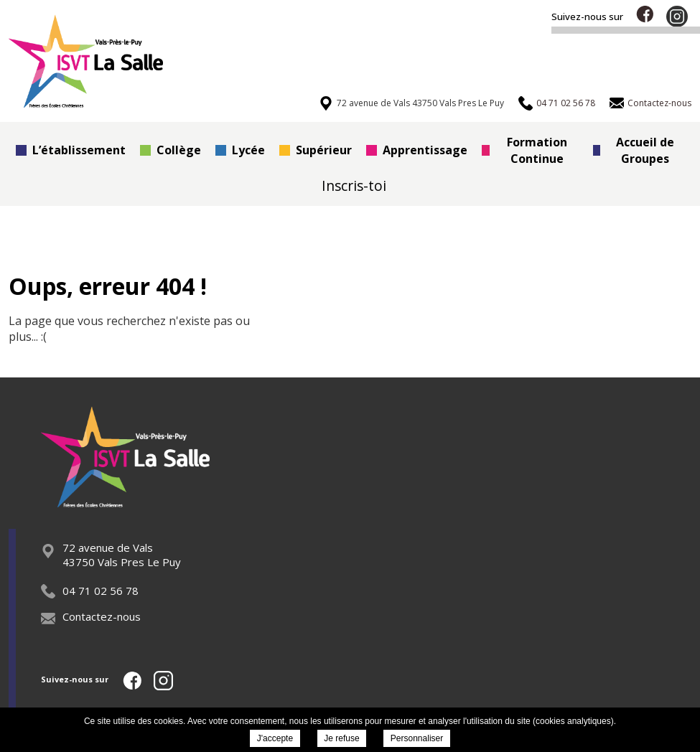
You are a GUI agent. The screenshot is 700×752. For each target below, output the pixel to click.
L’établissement (71, 150)
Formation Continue (524, 150)
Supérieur (316, 150)
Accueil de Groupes (634, 150)
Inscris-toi (354, 185)
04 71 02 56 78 (90, 591)
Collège (171, 150)
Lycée (240, 150)
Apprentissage (417, 150)
